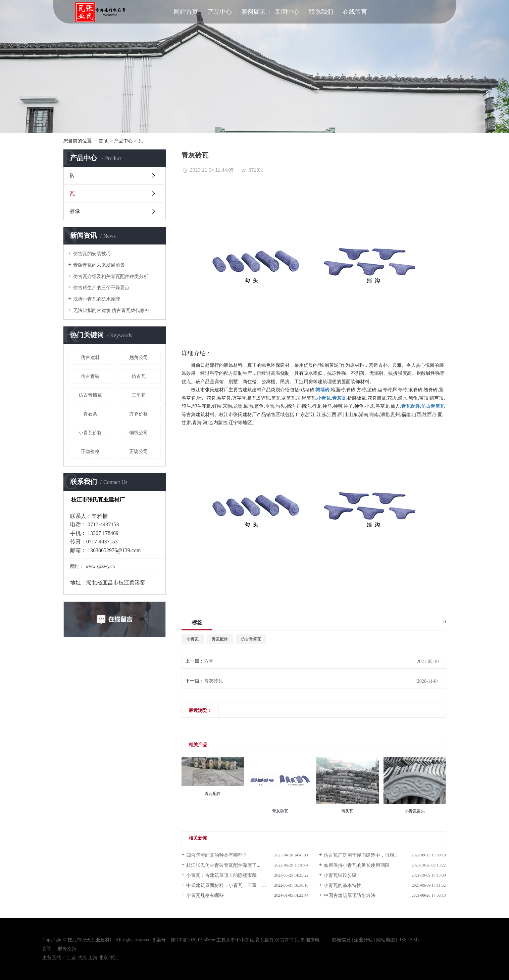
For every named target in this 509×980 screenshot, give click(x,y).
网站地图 (386, 940)
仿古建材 (90, 358)
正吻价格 (90, 452)
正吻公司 (139, 452)
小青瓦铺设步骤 (340, 875)
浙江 (114, 958)
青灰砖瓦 (213, 681)
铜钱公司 (139, 433)
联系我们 (321, 12)
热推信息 (341, 940)
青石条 (90, 414)
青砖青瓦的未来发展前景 (99, 265)
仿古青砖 (90, 376)
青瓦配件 (220, 639)
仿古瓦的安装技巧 (92, 254)
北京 (103, 958)
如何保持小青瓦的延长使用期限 (357, 865)
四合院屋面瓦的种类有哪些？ (217, 855)
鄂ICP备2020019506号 (193, 940)
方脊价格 (139, 414)
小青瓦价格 (90, 433)
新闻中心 (287, 12)
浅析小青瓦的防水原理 (97, 299)
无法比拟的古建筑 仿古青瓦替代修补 (111, 310)
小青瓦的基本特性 (343, 885)
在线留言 (355, 12)
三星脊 (139, 395)
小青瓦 (193, 639)
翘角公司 (139, 358)
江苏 (72, 958)
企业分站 (363, 940)
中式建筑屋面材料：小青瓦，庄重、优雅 (228, 885)
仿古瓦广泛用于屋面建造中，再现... (361, 855)
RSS (402, 940)
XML (415, 940)
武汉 (82, 958)
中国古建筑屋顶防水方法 (350, 896)
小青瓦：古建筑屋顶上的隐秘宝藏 (221, 875)
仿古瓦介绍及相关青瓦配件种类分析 (111, 277)
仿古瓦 (139, 376)
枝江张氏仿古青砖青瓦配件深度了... (223, 865)
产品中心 (220, 12)
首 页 (104, 141)
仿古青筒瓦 (90, 395)
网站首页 (186, 12)
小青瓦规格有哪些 (205, 896)
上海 (93, 958)
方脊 (209, 661)
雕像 (75, 211)
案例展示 (253, 12)
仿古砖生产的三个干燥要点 (101, 288)
